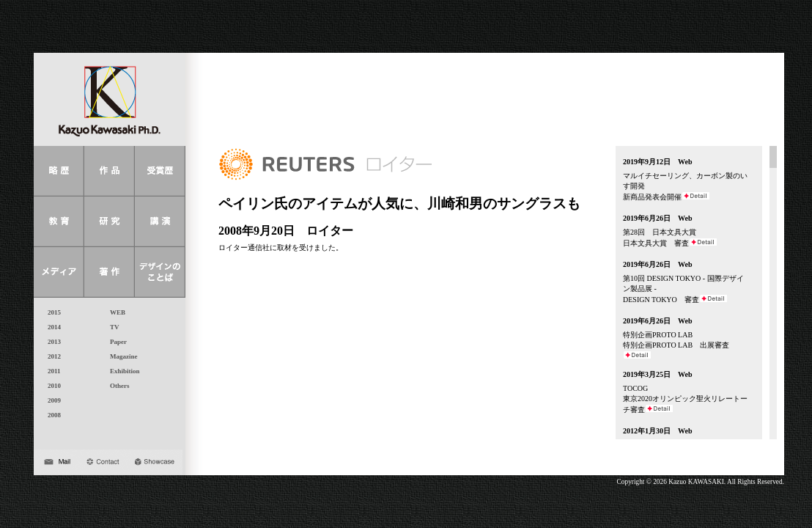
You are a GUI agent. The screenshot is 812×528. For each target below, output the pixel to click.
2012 (51, 356)
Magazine (121, 356)
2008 (51, 415)
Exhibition (122, 371)
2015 (51, 312)
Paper (115, 342)
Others (117, 386)
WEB (114, 312)
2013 (51, 342)
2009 (51, 400)
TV (111, 327)
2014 (51, 327)
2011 (51, 371)
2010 (51, 386)
